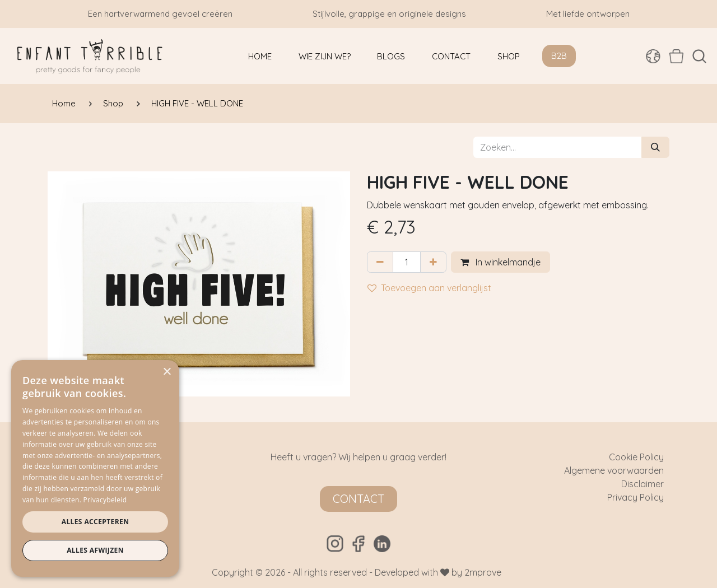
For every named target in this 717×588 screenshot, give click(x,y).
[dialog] (95, 468)
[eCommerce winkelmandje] (676, 56)
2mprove (483, 572)
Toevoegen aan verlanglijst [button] (429, 288)
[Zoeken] (655, 147)
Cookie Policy (636, 457)
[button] (699, 56)
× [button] (167, 372)
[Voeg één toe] (433, 262)
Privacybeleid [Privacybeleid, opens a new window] (105, 500)
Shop (113, 103)
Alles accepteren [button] (96, 522)
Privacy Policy (635, 497)
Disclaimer (642, 484)
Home (64, 103)
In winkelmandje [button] (500, 262)
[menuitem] (260, 56)
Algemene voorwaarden (614, 470)
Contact (358, 499)
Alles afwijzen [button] (95, 550)
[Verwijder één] (380, 262)
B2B (559, 56)
